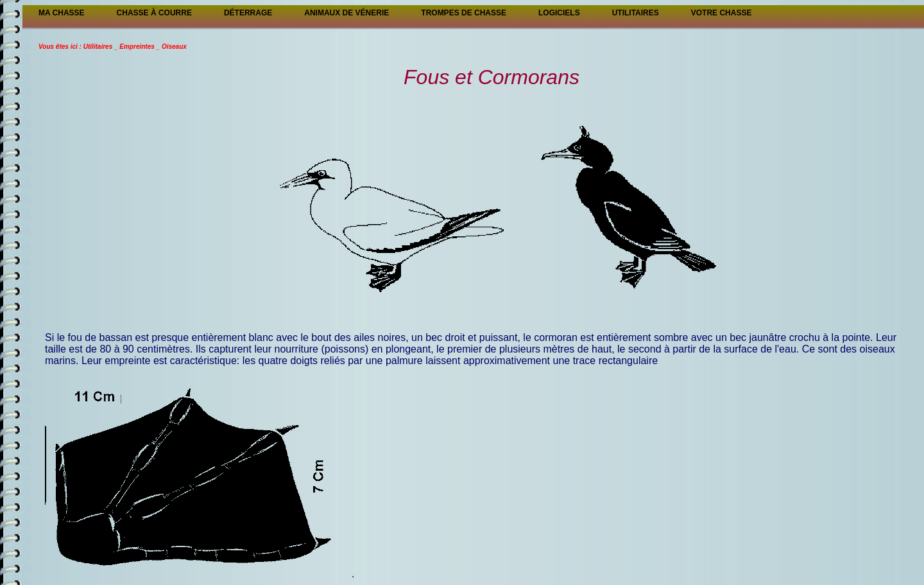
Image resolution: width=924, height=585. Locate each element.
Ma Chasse (62, 13)
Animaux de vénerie (346, 13)
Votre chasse (722, 13)
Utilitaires (636, 13)
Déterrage (248, 13)
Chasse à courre (154, 13)
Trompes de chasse (464, 13)
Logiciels (559, 13)
